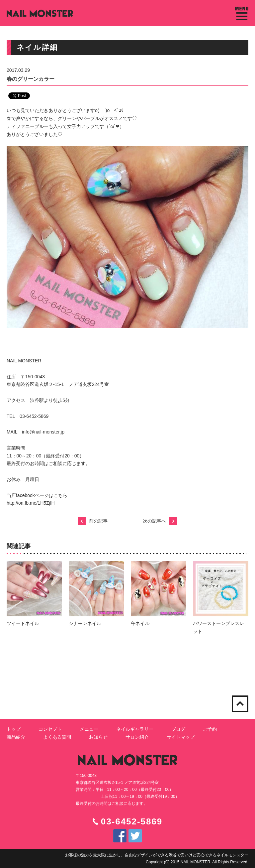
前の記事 (93, 521)
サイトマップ (181, 737)
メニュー (89, 729)
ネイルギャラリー (135, 729)
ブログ (178, 729)
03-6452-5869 (132, 821)
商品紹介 (16, 737)
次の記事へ (160, 521)
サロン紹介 (137, 737)
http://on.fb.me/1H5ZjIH (31, 503)
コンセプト (50, 729)
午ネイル (140, 623)
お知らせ (98, 737)
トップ (14, 729)
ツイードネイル (23, 623)
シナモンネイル (85, 623)
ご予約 (210, 729)
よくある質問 (57, 737)
